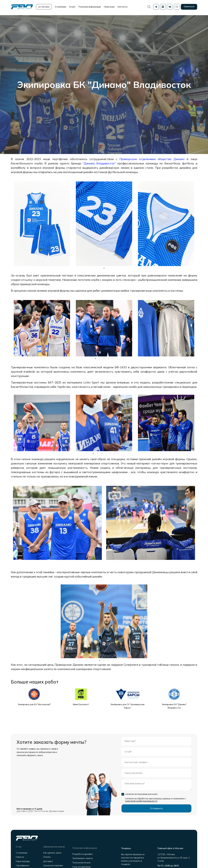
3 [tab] (104, 359)
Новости (21, 857)
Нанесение (109, 7)
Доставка (48, 861)
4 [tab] (108, 359)
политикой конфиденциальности (141, 801)
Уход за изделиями (82, 866)
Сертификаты (23, 866)
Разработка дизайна (83, 853)
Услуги (72, 7)
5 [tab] (113, 359)
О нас (20, 847)
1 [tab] (104, 268)
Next (199, 328)
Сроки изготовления (53, 866)
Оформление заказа (54, 847)
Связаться (189, 7)
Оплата (47, 857)
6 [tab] (115, 453)
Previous (9, 328)
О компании (60, 7)
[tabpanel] (42, 224)
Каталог (44, 7)
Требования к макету (83, 857)
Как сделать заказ (52, 853)
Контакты (122, 7)
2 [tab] (100, 359)
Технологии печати (82, 861)
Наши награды (24, 861)
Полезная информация (89, 7)
